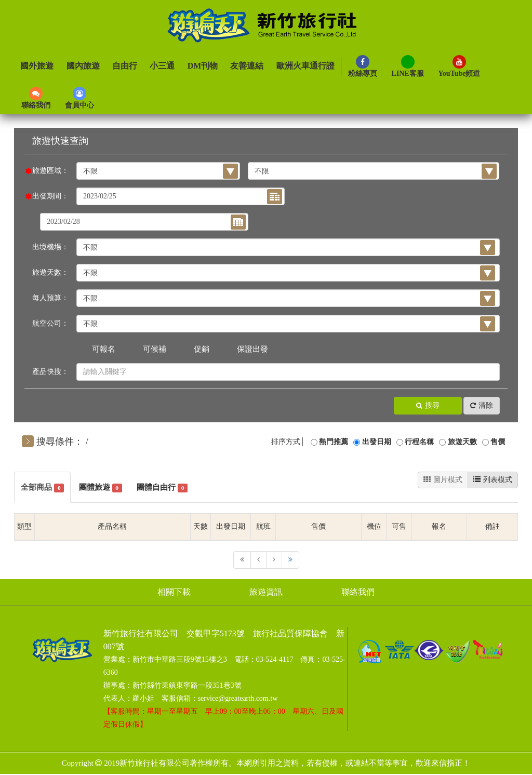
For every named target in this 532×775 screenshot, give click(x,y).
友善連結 (246, 66)
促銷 (202, 349)
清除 (482, 406)
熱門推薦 (334, 442)
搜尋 (428, 406)
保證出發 (252, 349)
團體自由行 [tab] (169, 488)
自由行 (124, 66)
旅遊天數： (50, 272)
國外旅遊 (37, 66)
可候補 (155, 349)
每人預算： (50, 298)
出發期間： (50, 196)
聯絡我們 (362, 593)
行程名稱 (419, 442)
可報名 (104, 349)
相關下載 (170, 593)
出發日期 (377, 442)
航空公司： (50, 323)
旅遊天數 (462, 442)
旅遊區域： (50, 171)
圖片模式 (443, 480)
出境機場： (50, 247)
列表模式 (493, 480)
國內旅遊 (83, 66)
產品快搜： (50, 372)
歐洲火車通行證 (304, 66)
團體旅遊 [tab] (104, 488)
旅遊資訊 (266, 593)
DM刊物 (202, 66)
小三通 (162, 66)
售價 (498, 442)
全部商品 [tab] (44, 488)
